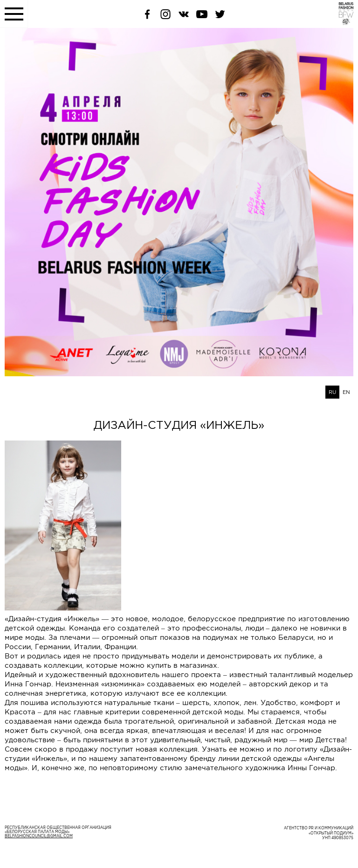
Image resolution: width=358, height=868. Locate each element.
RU (332, 392)
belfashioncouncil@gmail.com (39, 836)
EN (346, 392)
